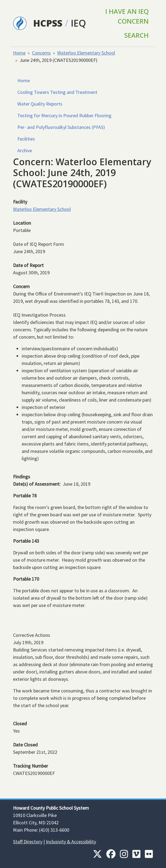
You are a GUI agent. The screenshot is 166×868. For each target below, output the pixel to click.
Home (19, 53)
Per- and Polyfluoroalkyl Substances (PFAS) (61, 127)
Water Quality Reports (40, 104)
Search (136, 35)
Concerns (41, 53)
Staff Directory (28, 842)
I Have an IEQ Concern (127, 16)
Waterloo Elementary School (86, 53)
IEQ (78, 23)
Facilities (26, 139)
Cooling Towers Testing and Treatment (57, 92)
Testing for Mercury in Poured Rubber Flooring (64, 115)
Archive (25, 150)
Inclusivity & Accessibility (71, 842)
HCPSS (48, 23)
